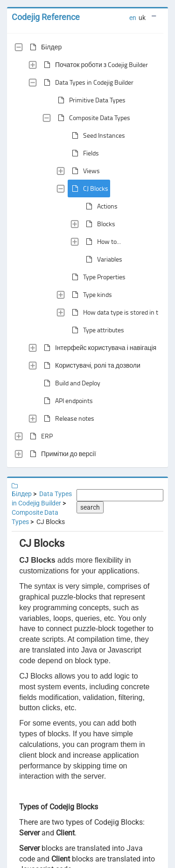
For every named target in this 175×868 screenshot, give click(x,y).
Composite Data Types (92, 118)
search (90, 507)
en (133, 18)
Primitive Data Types (90, 100)
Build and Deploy (70, 383)
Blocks (99, 224)
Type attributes (96, 330)
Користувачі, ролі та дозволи (90, 365)
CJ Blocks (88, 188)
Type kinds (90, 295)
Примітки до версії (61, 454)
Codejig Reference (46, 17)
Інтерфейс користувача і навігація (98, 348)
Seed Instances (97, 135)
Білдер (44, 47)
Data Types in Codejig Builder (87, 82)
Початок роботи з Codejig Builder (94, 65)
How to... (101, 242)
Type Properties (97, 277)
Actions (100, 206)
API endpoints (66, 401)
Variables (102, 259)
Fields (84, 153)
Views (84, 171)
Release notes (67, 418)
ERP (39, 436)
